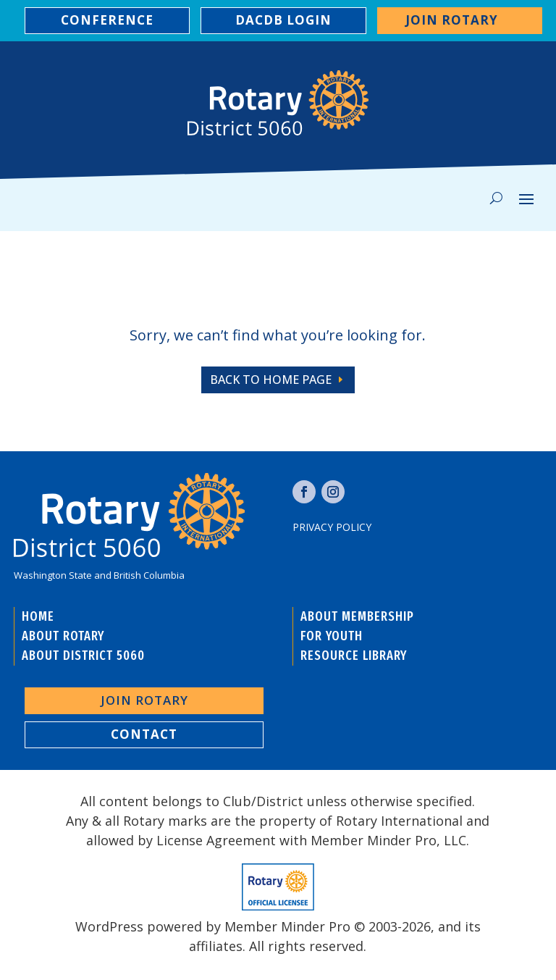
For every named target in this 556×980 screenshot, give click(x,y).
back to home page (271, 380)
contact (144, 734)
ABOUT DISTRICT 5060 (83, 656)
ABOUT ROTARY (63, 636)
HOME (38, 616)
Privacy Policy (332, 527)
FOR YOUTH (332, 636)
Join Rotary (452, 20)
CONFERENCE (107, 20)
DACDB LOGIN (283, 20)
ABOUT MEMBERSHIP (357, 616)
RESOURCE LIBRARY (354, 656)
